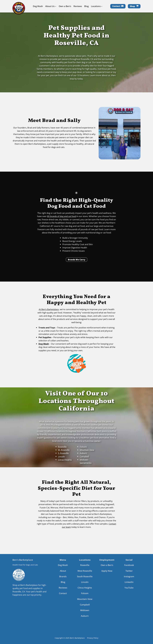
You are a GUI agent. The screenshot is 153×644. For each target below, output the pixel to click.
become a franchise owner (87, 441)
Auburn (83, 453)
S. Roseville (63, 453)
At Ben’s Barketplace (49, 309)
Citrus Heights (65, 460)
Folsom (83, 447)
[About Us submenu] (56, 6)
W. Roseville (64, 450)
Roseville (62, 447)
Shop (132, 6)
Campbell (84, 456)
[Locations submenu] (102, 6)
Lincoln (61, 456)
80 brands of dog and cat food (62, 216)
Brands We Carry (77, 260)
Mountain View (87, 450)
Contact (116, 6)
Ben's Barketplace (23, 560)
